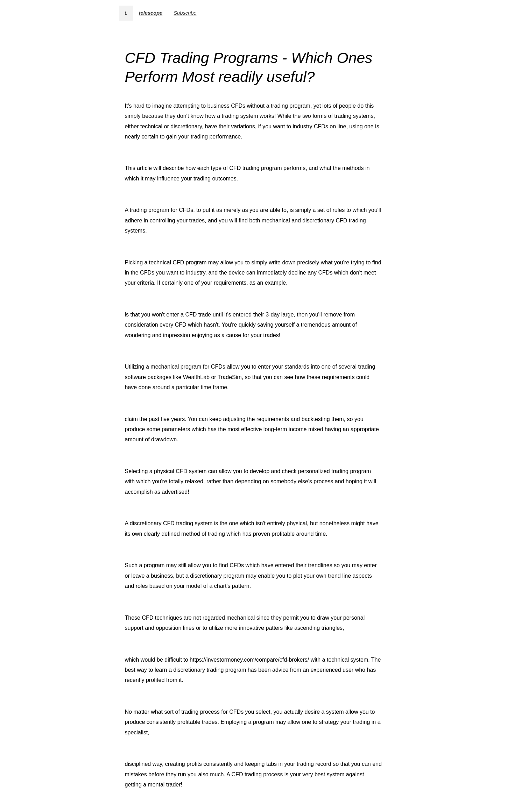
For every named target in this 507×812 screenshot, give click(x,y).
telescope (151, 13)
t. (126, 13)
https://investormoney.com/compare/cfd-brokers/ (249, 660)
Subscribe (185, 13)
